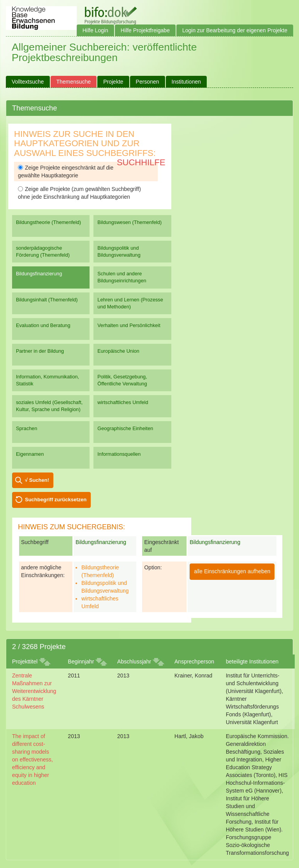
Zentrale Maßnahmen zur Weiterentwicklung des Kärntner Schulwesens (34, 691)
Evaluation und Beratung (43, 325)
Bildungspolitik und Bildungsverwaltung (119, 251)
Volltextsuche (28, 82)
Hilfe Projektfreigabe (145, 30)
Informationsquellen (119, 454)
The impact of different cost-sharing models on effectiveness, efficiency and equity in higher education (33, 759)
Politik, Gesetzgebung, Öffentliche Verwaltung (122, 380)
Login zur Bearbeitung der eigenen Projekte (235, 30)
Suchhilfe (141, 162)
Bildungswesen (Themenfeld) (129, 222)
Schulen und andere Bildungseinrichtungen (122, 277)
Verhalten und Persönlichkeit (129, 325)
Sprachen (27, 428)
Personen (148, 82)
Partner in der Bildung (40, 351)
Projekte (113, 82)
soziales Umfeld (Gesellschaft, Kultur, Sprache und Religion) (49, 406)
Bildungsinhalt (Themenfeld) (47, 300)
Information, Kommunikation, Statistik (47, 380)
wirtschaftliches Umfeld (123, 402)
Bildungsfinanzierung (39, 274)
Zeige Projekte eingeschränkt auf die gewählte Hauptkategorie (66, 171)
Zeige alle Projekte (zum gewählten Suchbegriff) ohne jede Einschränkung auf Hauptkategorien (79, 193)
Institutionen (186, 82)
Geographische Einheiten (125, 428)
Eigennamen (30, 454)
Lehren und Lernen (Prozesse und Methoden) (130, 303)
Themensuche (74, 82)
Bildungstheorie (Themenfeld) (48, 222)
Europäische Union (118, 351)
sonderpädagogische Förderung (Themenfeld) (43, 251)
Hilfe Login (95, 30)
